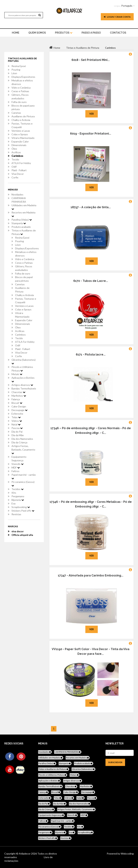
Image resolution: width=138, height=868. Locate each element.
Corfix (15, 177)
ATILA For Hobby (21, 163)
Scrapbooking (21, 507)
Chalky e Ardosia (21, 120)
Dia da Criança (19, 442)
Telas (16, 417)
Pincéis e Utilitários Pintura (22, 369)
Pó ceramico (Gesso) (23, 484)
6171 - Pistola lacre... (91, 355)
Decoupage (19, 410)
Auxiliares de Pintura (23, 116)
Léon (14, 73)
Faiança (16, 399)
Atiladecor (25, 854)
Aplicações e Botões (23, 379)
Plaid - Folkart (19, 170)
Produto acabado (21, 227)
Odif (14, 167)
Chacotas (18, 392)
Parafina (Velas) (22, 220)
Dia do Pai (17, 432)
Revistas (16, 514)
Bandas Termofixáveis (24, 388)
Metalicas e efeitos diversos (22, 82)
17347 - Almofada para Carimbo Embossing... (91, 575)
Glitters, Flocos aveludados (20, 97)
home (16, 33)
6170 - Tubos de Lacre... (91, 281)
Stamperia (19, 223)
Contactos (118, 33)
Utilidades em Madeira (24, 207)
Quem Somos (37, 33)
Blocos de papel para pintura (23, 107)
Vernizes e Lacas (21, 131)
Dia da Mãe (18, 435)
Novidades (17, 194)
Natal (16, 424)
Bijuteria (18, 500)
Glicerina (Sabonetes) (24, 361)
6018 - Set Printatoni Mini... (91, 60)
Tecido (15, 159)
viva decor (18, 531)
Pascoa (17, 428)
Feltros (15, 471)
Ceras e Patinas (20, 91)
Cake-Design (19, 406)
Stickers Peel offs (23, 511)
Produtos (64, 33)
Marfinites (19, 396)
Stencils (18, 464)
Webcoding (127, 854)
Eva (13, 503)
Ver (92, 114)
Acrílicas (16, 152)
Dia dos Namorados (22, 439)
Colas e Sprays (20, 134)
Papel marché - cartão (24, 476)
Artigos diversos (22, 385)
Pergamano (18, 496)
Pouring (16, 70)
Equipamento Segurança (19, 459)
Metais (17, 374)
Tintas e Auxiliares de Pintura (24, 232)
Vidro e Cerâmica (21, 88)
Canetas (16, 113)
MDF (16, 468)
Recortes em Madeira (23, 214)
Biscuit (17, 403)
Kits (14, 493)
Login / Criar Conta (117, 17)
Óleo (14, 149)
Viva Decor (18, 174)
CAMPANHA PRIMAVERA (19, 200)
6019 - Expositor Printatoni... (91, 134)
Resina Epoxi (19, 66)
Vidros (17, 421)
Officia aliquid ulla (22, 535)
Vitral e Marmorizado (23, 138)
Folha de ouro (19, 102)
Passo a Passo (91, 33)
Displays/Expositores (23, 77)
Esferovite (17, 414)
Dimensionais (19, 145)
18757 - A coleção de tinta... (91, 207)
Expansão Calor (20, 141)
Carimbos (17, 156)
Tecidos (18, 489)
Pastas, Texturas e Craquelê (22, 125)
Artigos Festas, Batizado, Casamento (23, 449)
